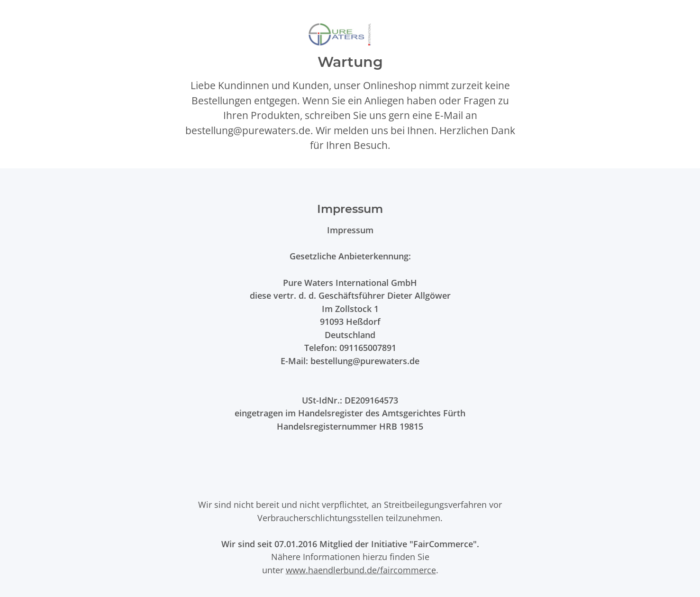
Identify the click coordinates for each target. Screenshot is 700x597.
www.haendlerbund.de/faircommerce (361, 570)
